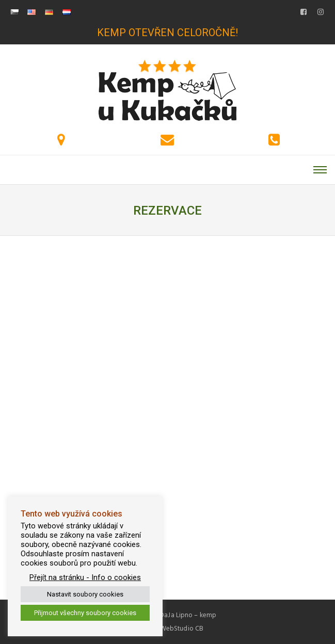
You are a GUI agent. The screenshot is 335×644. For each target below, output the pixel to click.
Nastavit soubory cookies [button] (85, 594)
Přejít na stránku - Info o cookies (85, 577)
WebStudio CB (182, 629)
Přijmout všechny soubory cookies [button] (85, 613)
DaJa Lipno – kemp (188, 615)
